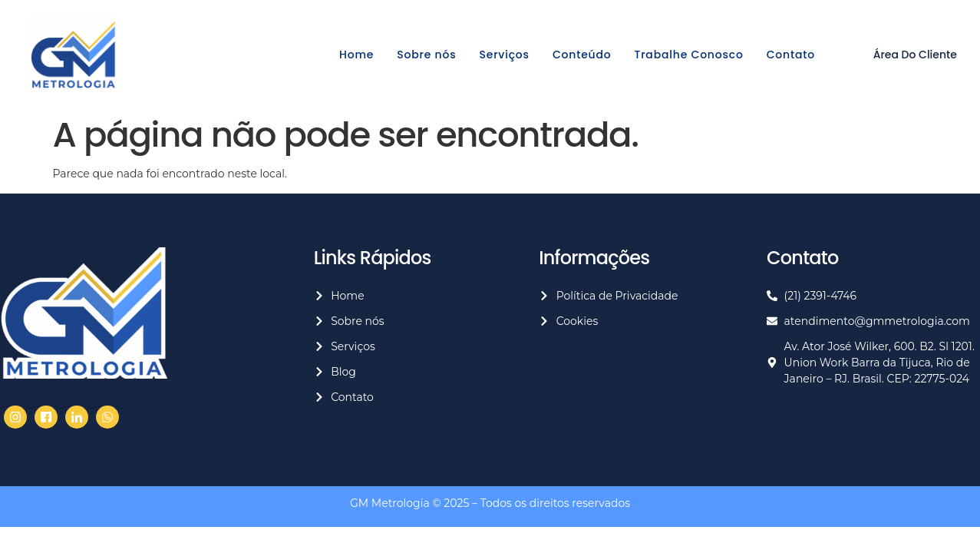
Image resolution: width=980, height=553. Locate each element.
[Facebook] (15, 417)
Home (356, 55)
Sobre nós (426, 55)
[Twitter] (46, 417)
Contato (791, 55)
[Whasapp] (107, 417)
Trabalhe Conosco (689, 55)
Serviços (504, 55)
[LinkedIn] (77, 417)
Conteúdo (582, 55)
